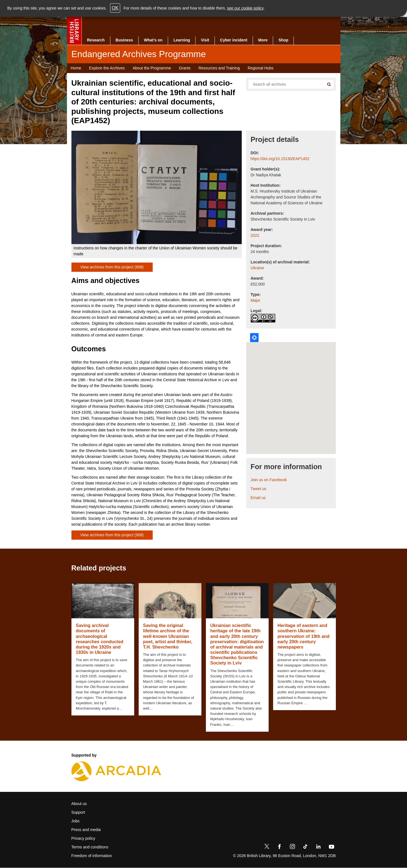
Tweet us (259, 489)
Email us (258, 498)
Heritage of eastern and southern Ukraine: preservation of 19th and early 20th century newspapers (304, 636)
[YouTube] (331, 848)
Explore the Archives (107, 68)
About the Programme (152, 68)
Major (256, 300)
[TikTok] (305, 848)
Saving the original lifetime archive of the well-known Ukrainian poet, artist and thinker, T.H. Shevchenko (168, 636)
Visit (205, 40)
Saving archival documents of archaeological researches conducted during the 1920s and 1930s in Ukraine (100, 639)
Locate (254, 338)
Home (76, 68)
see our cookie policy (246, 8)
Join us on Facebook (269, 480)
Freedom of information (92, 856)
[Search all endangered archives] (284, 84)
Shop (283, 40)
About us (79, 804)
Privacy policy (83, 838)
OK (115, 8)
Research (96, 40)
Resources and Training (219, 68)
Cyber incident (234, 40)
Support (78, 812)
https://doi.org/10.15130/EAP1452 (280, 159)
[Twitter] (267, 848)
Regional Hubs (261, 68)
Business (124, 40)
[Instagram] (292, 848)
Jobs (76, 821)
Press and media (86, 830)
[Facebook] (280, 848)
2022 (255, 235)
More (263, 40)
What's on (153, 40)
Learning (182, 40)
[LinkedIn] (318, 848)
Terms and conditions (90, 847)
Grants (185, 68)
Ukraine (257, 268)
